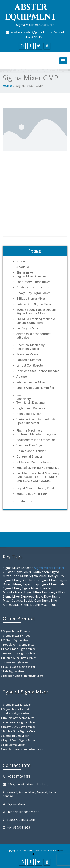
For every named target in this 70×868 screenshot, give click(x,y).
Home (7, 86)
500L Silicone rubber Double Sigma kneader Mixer (36, 312)
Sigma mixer (25, 272)
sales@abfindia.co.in (21, 820)
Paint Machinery (24, 397)
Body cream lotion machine (36, 440)
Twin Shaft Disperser (31, 403)
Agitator (22, 377)
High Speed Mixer (29, 414)
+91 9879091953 (19, 827)
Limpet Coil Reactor (30, 365)
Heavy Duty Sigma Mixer (33, 293)
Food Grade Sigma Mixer (19, 649)
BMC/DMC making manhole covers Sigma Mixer (36, 321)
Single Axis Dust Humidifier (35, 388)
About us (23, 267)
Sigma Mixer (17, 804)
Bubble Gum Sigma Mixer (34, 304)
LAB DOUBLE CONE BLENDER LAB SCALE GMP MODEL (37, 479)
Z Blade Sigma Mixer (31, 299)
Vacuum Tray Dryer (30, 445)
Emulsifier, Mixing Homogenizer (38, 468)
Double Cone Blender (31, 451)
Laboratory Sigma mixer (33, 282)
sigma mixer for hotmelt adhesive (34, 336)
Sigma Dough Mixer (16, 662)
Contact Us (24, 501)
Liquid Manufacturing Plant (35, 488)
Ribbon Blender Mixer (31, 382)
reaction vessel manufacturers (23, 676)
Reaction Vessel (28, 349)
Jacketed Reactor (29, 360)
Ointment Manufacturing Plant (38, 434)
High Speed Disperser (31, 408)
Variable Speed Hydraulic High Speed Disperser (37, 421)
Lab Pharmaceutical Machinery (38, 473)
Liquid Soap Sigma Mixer (19, 667)
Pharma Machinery (29, 430)
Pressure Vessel (28, 354)
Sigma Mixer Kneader (31, 276)
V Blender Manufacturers (34, 462)
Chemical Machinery (31, 345)
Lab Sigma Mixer (28, 328)
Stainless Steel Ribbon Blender (38, 371)
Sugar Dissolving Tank (32, 494)
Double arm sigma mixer (34, 287)
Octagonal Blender (29, 456)
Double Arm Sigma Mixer (19, 644)
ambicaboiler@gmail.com (31, 32)
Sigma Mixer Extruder (49, 568)
